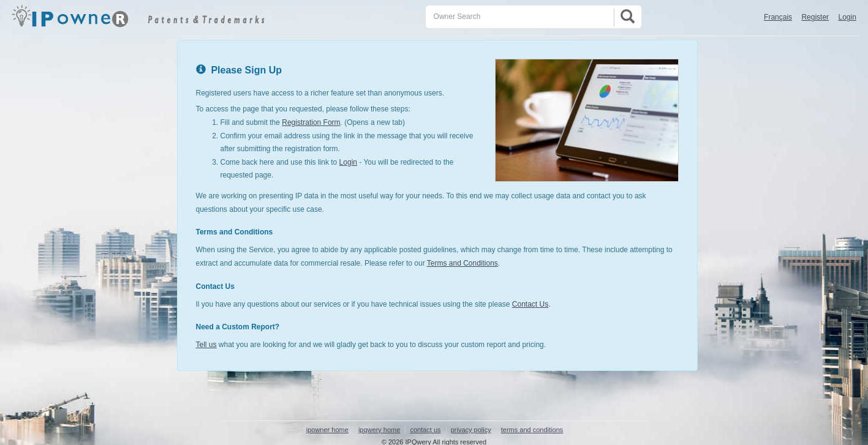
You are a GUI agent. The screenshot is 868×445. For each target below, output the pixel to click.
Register (815, 17)
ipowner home (327, 430)
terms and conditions (532, 430)
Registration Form (311, 122)
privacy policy (471, 430)
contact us (425, 430)
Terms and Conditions (462, 263)
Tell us (206, 345)
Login (847, 17)
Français (778, 17)
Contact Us (530, 304)
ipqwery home (379, 430)
